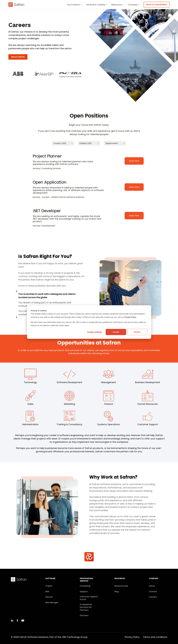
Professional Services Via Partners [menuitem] (86, 607)
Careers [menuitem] (153, 597)
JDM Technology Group (75, 637)
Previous (17, 291)
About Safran (18, 57)
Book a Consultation (157, 5)
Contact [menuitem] (153, 592)
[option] (20, 74)
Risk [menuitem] (47, 592)
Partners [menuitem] (84, 616)
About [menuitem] (152, 586)
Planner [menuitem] (49, 597)
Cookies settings (95, 332)
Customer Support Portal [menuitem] (89, 598)
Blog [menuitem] (117, 592)
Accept (116, 332)
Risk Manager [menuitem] (52, 603)
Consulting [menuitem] (85, 586)
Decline (137, 332)
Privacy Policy (130, 317)
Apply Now (134, 161)
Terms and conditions (155, 637)
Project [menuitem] (49, 586)
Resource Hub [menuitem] (121, 586)
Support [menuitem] (84, 592)
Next (17, 317)
